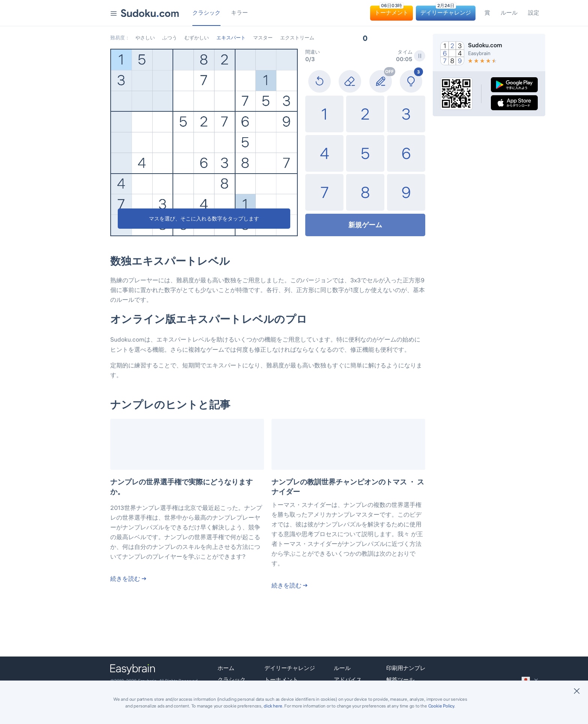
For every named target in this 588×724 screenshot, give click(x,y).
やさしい (145, 37)
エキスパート (231, 37)
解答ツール (400, 680)
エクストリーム (297, 37)
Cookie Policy (441, 706)
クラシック (232, 680)
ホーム (226, 668)
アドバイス (348, 680)
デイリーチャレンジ (290, 668)
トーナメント (281, 680)
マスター (263, 37)
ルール (342, 668)
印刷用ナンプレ (406, 668)
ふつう (170, 37)
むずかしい (197, 37)
